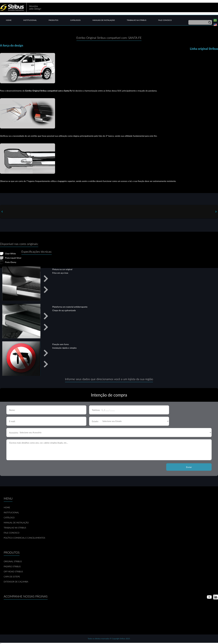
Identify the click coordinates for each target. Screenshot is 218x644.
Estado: (95, 421)
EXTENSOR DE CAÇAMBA (16, 582)
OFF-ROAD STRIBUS (13, 571)
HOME (7, 507)
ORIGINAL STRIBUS (13, 561)
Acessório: (14, 433)
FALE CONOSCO (12, 533)
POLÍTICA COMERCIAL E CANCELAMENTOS (24, 538)
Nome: (12, 410)
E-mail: (12, 421)
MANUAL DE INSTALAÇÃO (16, 523)
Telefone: (96, 410)
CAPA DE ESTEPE (12, 577)
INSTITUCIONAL (11, 512)
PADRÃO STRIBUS (12, 566)
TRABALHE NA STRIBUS (15, 528)
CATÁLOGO (9, 518)
